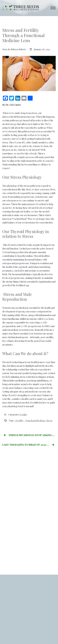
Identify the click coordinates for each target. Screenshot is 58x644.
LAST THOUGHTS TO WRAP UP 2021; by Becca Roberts (29, 445)
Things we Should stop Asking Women (30, 435)
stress (49, 421)
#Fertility (19, 421)
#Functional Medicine (35, 421)
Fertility (23, 415)
